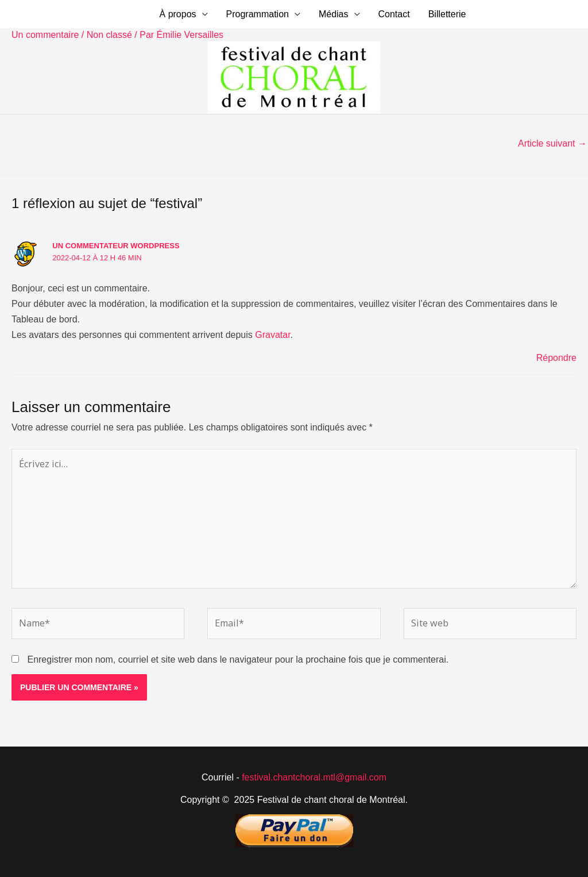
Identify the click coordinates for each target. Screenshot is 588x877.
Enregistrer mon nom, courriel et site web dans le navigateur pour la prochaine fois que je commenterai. (238, 659)
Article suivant (552, 143)
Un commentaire (45, 35)
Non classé (109, 35)
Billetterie (447, 14)
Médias (334, 14)
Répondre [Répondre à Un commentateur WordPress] (556, 358)
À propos (178, 14)
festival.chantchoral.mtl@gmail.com (314, 777)
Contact (394, 14)
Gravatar (272, 335)
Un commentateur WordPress (116, 246)
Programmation (258, 14)
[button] (527, 14)
